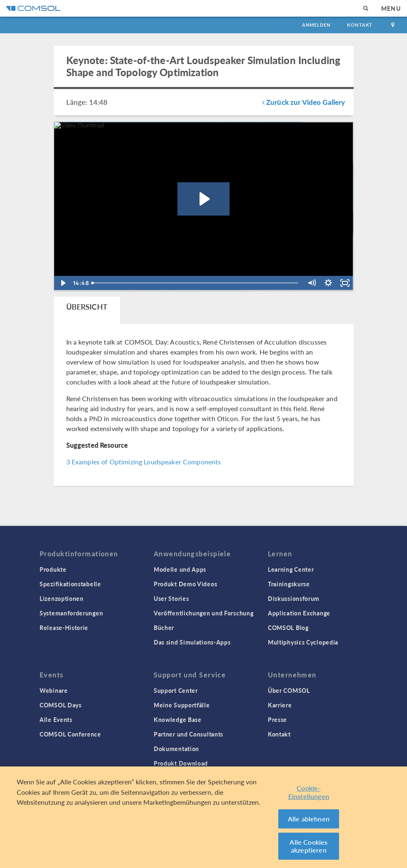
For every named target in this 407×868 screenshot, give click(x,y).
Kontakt (360, 25)
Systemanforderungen (71, 613)
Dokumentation (176, 749)
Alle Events (56, 719)
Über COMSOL (289, 690)
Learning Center (291, 569)
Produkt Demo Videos (185, 584)
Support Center (176, 690)
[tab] (87, 310)
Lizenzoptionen (62, 598)
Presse (277, 719)
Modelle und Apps (180, 569)
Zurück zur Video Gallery (304, 102)
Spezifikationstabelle (70, 584)
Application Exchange (299, 613)
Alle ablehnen (309, 819)
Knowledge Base (178, 719)
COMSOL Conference (70, 734)
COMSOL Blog (288, 627)
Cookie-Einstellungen (309, 792)
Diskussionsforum (294, 598)
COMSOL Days (61, 705)
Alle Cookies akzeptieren (308, 847)
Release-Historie (64, 627)
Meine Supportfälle (182, 705)
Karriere (280, 705)
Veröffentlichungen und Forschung (203, 613)
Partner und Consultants (189, 734)
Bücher (164, 627)
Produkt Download (181, 763)
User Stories (171, 598)
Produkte (53, 569)
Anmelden (316, 25)
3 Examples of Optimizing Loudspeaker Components (144, 462)
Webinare (54, 690)
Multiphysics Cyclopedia (303, 642)
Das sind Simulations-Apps (192, 642)
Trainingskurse (289, 584)
